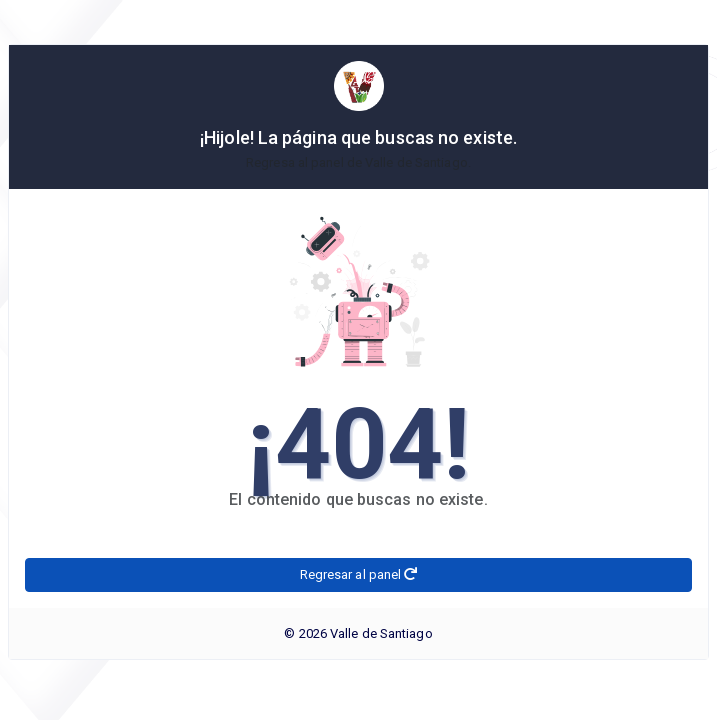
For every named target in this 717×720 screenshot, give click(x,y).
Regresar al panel (359, 574)
